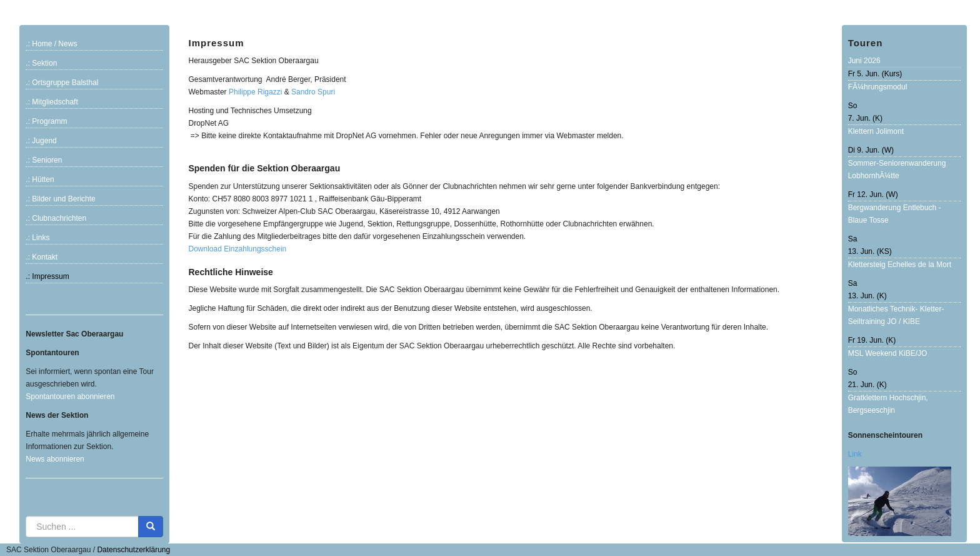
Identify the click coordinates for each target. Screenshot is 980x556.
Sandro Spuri (313, 92)
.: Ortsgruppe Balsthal (62, 83)
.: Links (37, 238)
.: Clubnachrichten (56, 218)
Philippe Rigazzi (255, 92)
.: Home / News (51, 44)
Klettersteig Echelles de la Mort (900, 265)
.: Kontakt (42, 257)
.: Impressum (47, 276)
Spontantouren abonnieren (70, 397)
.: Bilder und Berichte (60, 199)
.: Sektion (41, 63)
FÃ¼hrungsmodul (878, 87)
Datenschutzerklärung (133, 550)
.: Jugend (41, 141)
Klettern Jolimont (876, 131)
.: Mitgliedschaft (52, 102)
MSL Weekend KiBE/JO (888, 353)
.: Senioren (44, 160)
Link (855, 454)
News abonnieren (55, 459)
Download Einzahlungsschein (237, 249)
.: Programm (46, 121)
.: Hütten (40, 179)
